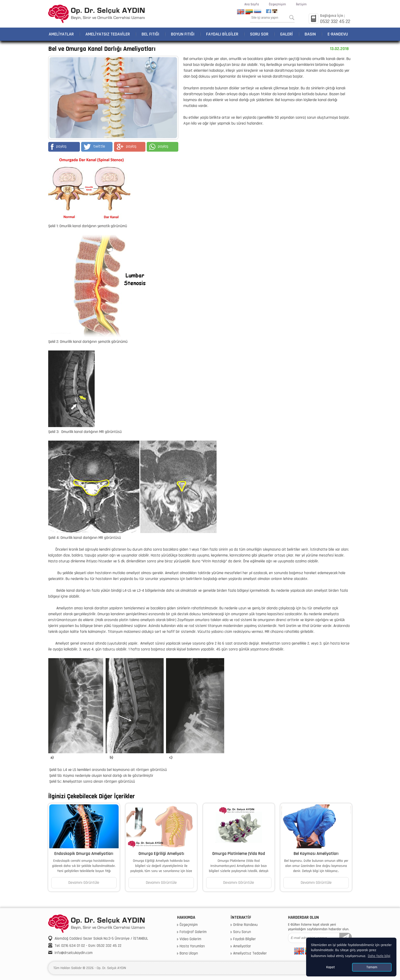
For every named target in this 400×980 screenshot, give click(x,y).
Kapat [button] (331, 967)
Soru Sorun (242, 932)
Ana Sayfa (252, 4)
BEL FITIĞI (150, 34)
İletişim (301, 4)
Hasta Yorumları (192, 946)
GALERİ (286, 34)
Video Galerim (190, 939)
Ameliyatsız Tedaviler (250, 953)
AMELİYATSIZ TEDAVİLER (108, 34)
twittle (94, 147)
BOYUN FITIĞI (183, 34)
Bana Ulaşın (189, 953)
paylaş (59, 147)
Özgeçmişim (277, 4)
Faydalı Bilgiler (245, 939)
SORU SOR (259, 34)
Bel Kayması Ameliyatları (316, 854)
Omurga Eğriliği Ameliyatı (161, 854)
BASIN (310, 34)
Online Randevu (245, 925)
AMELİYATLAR (61, 34)
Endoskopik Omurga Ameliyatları (84, 854)
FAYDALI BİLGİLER (222, 34)
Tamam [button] (372, 967)
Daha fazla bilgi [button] (379, 956)
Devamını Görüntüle (84, 883)
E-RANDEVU (338, 34)
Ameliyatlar (242, 946)
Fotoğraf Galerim (193, 932)
